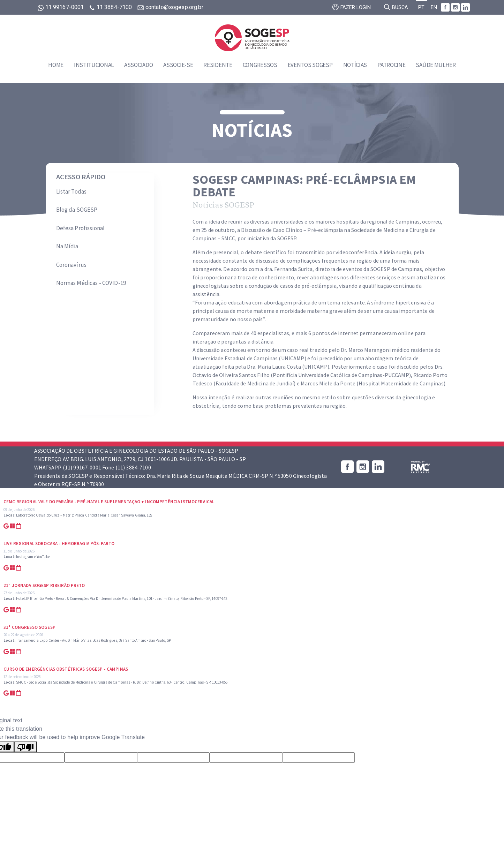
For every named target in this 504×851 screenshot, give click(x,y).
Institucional (94, 65)
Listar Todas (72, 191)
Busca (396, 7)
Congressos (260, 65)
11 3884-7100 (111, 7)
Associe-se (178, 65)
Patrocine (391, 65)
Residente (218, 65)
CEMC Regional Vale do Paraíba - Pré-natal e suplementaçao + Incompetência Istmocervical (109, 502)
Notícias (355, 65)
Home (56, 65)
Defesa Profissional (81, 228)
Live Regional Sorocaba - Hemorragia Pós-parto (59, 544)
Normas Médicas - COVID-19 (91, 283)
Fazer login (351, 7)
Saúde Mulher (436, 65)
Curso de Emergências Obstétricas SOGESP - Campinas (66, 669)
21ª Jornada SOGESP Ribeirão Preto (44, 585)
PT (421, 7)
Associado (138, 65)
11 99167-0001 (62, 7)
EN (434, 7)
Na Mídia (67, 246)
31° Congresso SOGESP (29, 627)
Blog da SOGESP (77, 210)
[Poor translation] (25, 747)
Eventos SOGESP (310, 65)
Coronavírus (72, 265)
